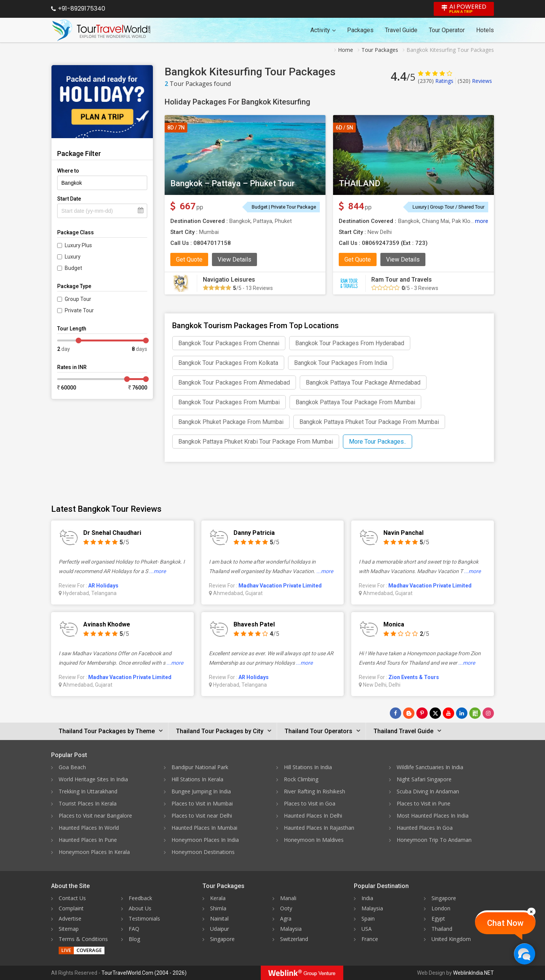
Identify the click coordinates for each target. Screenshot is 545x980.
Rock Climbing (301, 779)
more (482, 221)
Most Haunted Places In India (433, 816)
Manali (288, 898)
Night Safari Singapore (424, 779)
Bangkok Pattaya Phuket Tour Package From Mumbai (369, 422)
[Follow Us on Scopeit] (475, 713)
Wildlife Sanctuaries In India (430, 767)
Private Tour (79, 310)
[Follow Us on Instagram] (488, 713)
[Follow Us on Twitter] (435, 713)
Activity (323, 30)
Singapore (222, 939)
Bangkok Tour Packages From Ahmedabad (234, 382)
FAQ (134, 929)
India (367, 898)
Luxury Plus (78, 245)
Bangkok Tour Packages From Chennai (229, 343)
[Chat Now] (524, 954)
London (441, 908)
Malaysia (291, 929)
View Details (234, 259)
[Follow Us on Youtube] (448, 713)
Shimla (218, 908)
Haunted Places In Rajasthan (319, 828)
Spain (368, 918)
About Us (140, 908)
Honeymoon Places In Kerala (94, 852)
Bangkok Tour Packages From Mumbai (229, 402)
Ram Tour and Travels (402, 280)
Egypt (438, 918)
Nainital (219, 918)
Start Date (69, 199)
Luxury (73, 257)
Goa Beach (72, 767)
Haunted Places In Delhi (313, 816)
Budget (73, 268)
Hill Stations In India (308, 767)
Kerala (218, 898)
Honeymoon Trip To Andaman (434, 840)
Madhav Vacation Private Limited (280, 586)
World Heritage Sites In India (93, 779)
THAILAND (360, 183)
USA (367, 929)
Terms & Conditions (83, 939)
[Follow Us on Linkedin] (462, 713)
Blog (134, 939)
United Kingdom (451, 939)
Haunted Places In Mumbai (204, 828)
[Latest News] (409, 713)
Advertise (70, 918)
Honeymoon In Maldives (314, 840)
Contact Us (72, 898)
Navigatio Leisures (229, 280)
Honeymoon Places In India (205, 840)
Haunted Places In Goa (425, 828)
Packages (360, 30)
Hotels (485, 30)
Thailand (442, 929)
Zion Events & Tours (414, 677)
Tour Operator (447, 30)
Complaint (71, 908)
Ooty (286, 908)
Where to (68, 171)
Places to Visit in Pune (424, 803)
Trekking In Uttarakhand (88, 791)
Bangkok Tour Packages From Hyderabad (350, 343)
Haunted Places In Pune (88, 840)
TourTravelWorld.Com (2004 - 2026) (144, 973)
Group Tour (78, 299)
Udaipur (220, 929)
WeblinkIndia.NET (473, 973)
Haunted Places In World (89, 828)
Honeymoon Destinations (203, 852)
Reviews (475, 81)
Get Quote (189, 259)
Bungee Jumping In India (201, 791)
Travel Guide (401, 30)
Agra (286, 918)
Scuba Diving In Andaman (428, 791)
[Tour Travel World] (101, 30)
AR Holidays (103, 586)
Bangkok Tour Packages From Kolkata (228, 363)
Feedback (140, 898)
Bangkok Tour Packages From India (341, 363)
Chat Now (505, 923)
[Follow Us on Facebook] (396, 713)
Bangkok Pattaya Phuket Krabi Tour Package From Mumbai (256, 442)
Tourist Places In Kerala (88, 803)
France (370, 939)
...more (157, 571)
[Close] (531, 911)
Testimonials (144, 918)
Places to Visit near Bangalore (95, 816)
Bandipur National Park (200, 767)
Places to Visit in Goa (310, 803)
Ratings (436, 81)
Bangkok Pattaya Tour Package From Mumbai (355, 402)
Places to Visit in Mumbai (202, 803)
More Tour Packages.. (378, 442)
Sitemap (69, 929)
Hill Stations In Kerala (197, 779)
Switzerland (294, 939)
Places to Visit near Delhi (202, 816)
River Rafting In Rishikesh (315, 791)
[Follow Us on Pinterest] (422, 713)
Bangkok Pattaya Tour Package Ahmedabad (363, 382)
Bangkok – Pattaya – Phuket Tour (233, 183)
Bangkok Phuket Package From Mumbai (231, 422)
